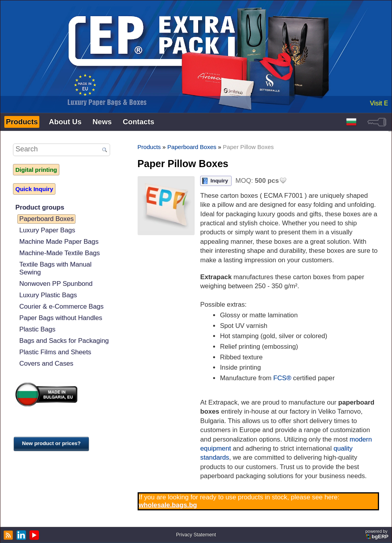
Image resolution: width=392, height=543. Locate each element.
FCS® (282, 378)
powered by (377, 534)
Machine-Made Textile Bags (60, 253)
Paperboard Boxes (46, 219)
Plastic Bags (37, 329)
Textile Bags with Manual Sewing (55, 268)
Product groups (40, 207)
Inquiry (219, 181)
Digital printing (36, 170)
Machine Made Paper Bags (59, 242)
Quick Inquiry (34, 189)
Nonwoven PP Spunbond (56, 284)
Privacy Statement (196, 535)
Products (22, 122)
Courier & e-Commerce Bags (61, 306)
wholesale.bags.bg (168, 505)
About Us (65, 122)
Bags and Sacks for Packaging (64, 341)
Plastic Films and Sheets (55, 352)
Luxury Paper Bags (47, 230)
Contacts (138, 122)
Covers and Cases (46, 364)
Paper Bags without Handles (61, 318)
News (102, 122)
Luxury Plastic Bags (48, 295)
